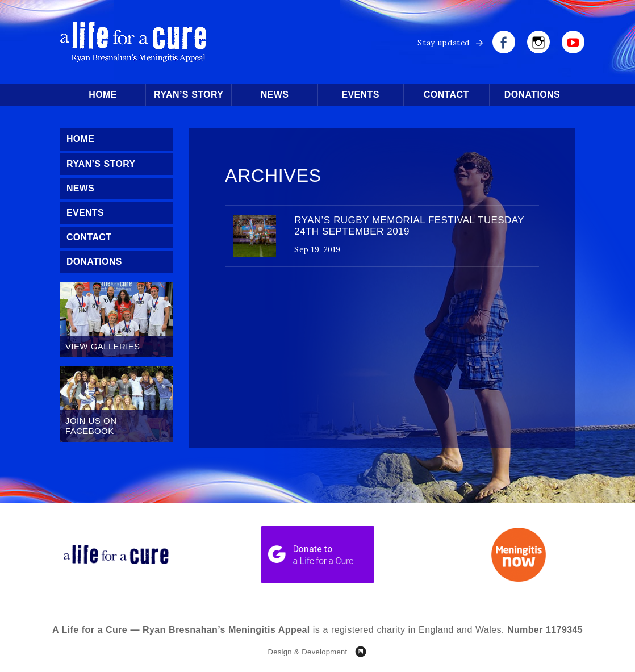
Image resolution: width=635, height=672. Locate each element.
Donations (532, 95)
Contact (446, 95)
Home (103, 95)
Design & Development (307, 652)
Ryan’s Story (189, 95)
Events (360, 95)
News (275, 95)
